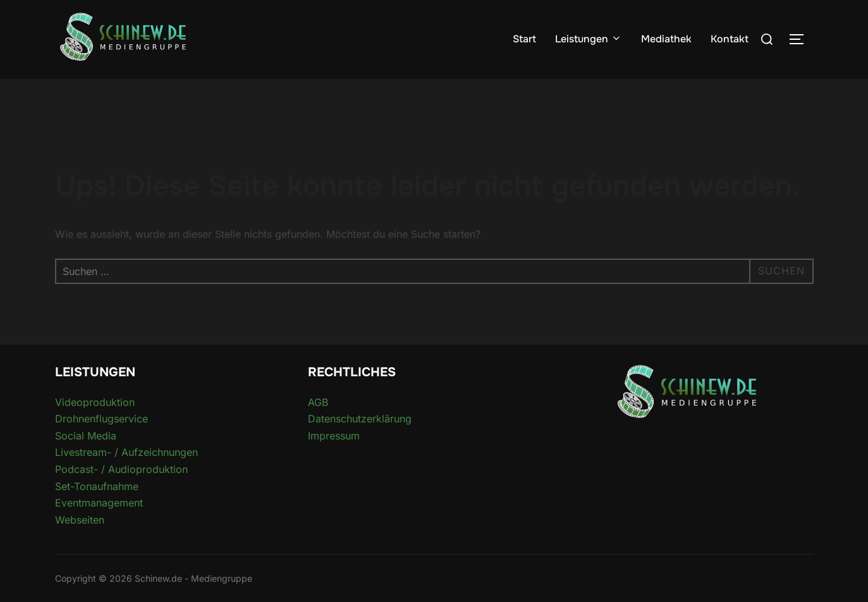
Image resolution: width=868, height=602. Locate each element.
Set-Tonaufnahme (97, 486)
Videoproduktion (95, 402)
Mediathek (666, 39)
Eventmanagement (99, 503)
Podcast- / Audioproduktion (121, 469)
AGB (318, 402)
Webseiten (80, 520)
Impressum (334, 436)
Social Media (86, 436)
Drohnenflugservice (101, 419)
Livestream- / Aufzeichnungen (126, 452)
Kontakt (730, 39)
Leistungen (589, 39)
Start (524, 39)
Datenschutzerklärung (360, 419)
